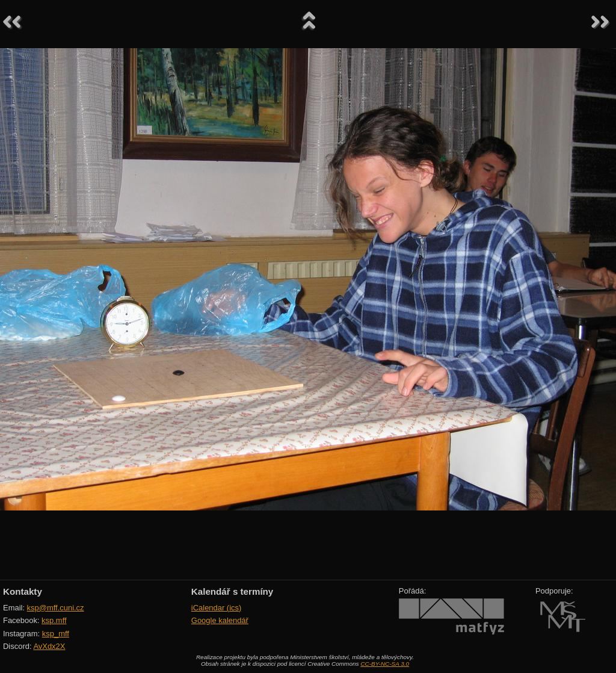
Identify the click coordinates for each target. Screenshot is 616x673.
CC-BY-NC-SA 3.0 (385, 664)
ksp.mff (54, 620)
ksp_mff (56, 634)
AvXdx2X (49, 646)
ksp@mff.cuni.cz (56, 608)
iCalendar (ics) (217, 608)
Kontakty (23, 591)
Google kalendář (220, 620)
